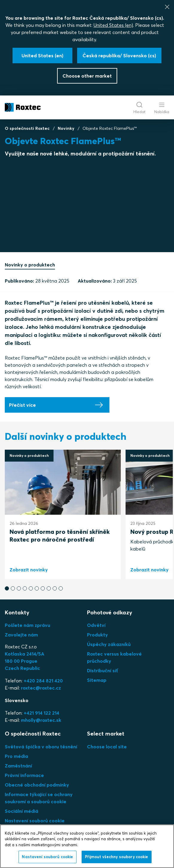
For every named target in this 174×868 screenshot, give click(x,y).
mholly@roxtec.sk (41, 720)
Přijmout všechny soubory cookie (117, 857)
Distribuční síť (103, 670)
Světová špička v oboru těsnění (41, 747)
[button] (7, 588)
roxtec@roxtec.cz (41, 688)
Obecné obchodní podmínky (37, 785)
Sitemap (97, 680)
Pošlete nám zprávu (28, 625)
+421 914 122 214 (41, 713)
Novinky (66, 128)
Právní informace (24, 775)
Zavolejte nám (21, 635)
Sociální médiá (22, 811)
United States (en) (113, 25)
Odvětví (96, 625)
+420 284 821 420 (43, 681)
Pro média (16, 756)
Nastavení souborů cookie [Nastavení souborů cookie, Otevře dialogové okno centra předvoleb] (47, 857)
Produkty (97, 635)
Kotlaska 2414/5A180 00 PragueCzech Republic (25, 661)
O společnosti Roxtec (27, 128)
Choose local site (107, 747)
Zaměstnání (18, 766)
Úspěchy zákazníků (109, 644)
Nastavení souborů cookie (35, 821)
